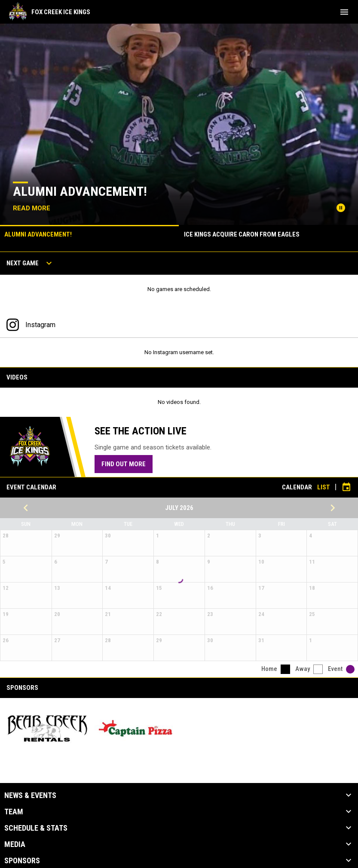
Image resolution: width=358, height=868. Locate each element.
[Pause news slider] (341, 208)
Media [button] (15, 844)
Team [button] (14, 812)
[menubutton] (344, 12)
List (324, 487)
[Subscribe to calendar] (346, 487)
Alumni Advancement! (80, 191)
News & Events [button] (30, 795)
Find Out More (124, 464)
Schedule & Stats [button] (36, 828)
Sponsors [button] (22, 861)
